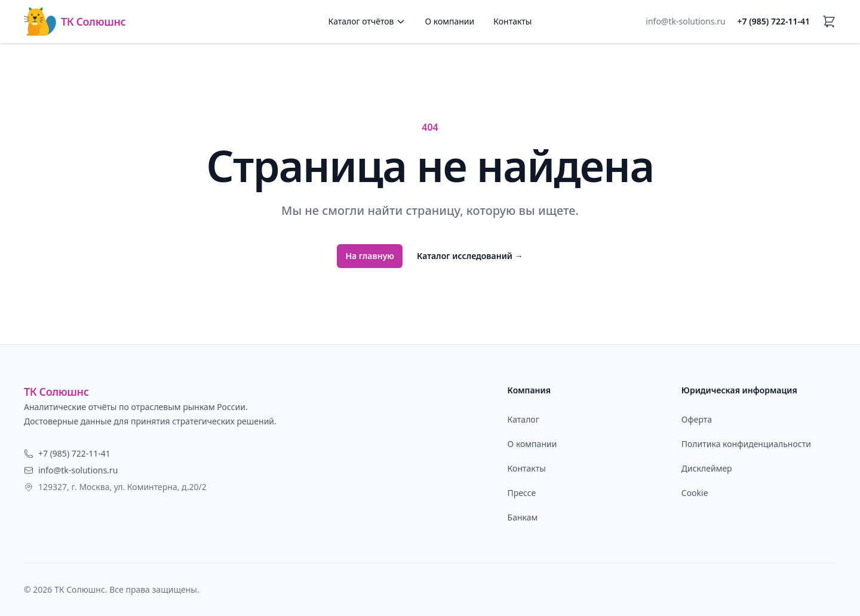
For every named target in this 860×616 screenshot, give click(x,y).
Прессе (522, 493)
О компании (449, 21)
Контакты (512, 21)
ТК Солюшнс (75, 21)
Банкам (523, 517)
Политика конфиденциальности (746, 444)
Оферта (697, 419)
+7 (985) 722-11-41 (774, 21)
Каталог (523, 419)
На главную (370, 256)
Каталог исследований (470, 256)
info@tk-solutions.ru (685, 21)
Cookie (695, 493)
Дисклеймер (707, 468)
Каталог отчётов (367, 21)
